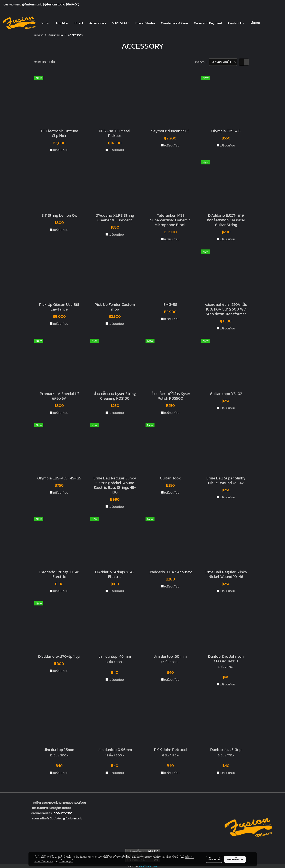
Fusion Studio (145, 23)
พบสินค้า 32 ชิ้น (45, 62)
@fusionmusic (32, 4)
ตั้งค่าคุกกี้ (214, 859)
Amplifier (62, 23)
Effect (79, 23)
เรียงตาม (202, 62)
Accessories (98, 23)
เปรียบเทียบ (61, 150)
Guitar (45, 23)
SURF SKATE (121, 23)
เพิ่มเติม (255, 23)
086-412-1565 (63, 813)
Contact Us (236, 23)
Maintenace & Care (174, 23)
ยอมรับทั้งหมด (235, 859)
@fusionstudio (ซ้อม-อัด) (62, 4)
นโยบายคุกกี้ (66, 861)
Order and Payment (208, 23)
